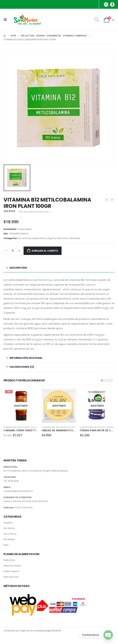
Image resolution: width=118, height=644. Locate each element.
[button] (6, 20)
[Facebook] (112, 4)
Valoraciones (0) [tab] (22, 367)
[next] (112, 200)
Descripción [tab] (18, 268)
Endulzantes (24, 427)
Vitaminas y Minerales (68, 238)
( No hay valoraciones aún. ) (34, 212)
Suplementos (39, 238)
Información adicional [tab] (26, 358)
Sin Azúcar (36, 427)
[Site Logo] (27, 20)
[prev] (107, 200)
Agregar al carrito (45, 251)
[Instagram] (106, 4)
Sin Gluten (9, 540)
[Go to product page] (21, 406)
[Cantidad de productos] (13, 251)
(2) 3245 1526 (11, 481)
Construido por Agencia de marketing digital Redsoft (32, 631)
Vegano (51, 238)
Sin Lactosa (24, 238)
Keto (6, 545)
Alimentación (10, 427)
